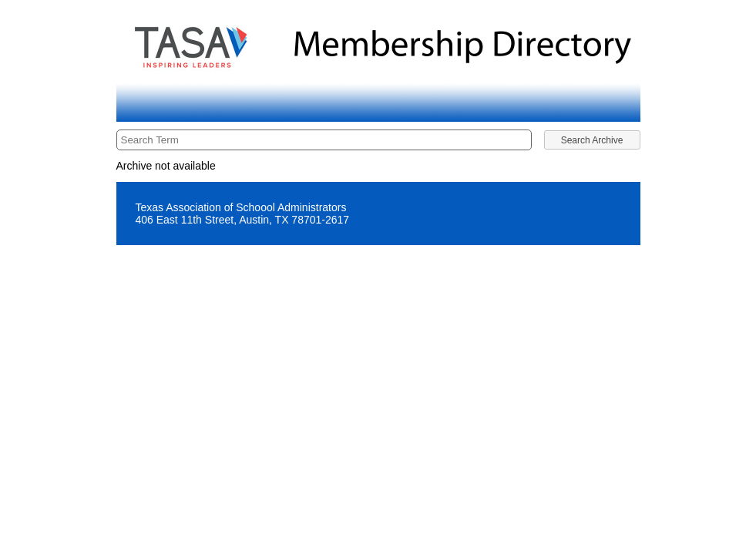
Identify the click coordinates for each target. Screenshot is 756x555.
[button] (592, 140)
